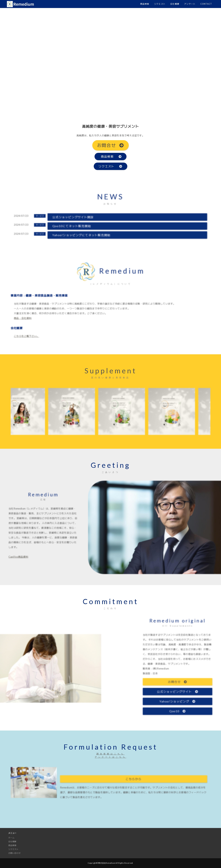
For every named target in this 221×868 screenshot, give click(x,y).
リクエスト (160, 4)
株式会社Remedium (107, 863)
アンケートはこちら (111, 757)
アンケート (190, 4)
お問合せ (111, 145)
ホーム (11, 838)
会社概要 (175, 4)
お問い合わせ (14, 853)
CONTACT (206, 4)
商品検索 (145, 4)
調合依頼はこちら (111, 754)
